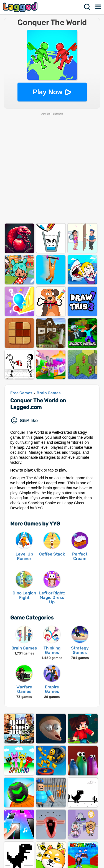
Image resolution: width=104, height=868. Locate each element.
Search (87, 7)
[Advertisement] (52, 168)
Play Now (48, 92)
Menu (98, 7)
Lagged (21, 7)
